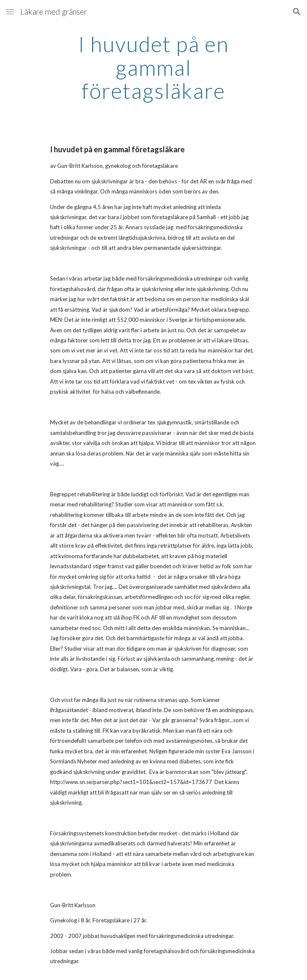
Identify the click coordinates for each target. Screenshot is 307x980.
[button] (10, 12)
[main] (153, 68)
